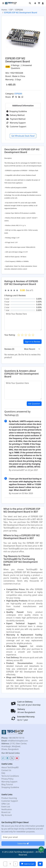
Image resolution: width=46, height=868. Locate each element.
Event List (6, 807)
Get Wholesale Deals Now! (23, 136)
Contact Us (6, 770)
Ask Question (34, 404)
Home (4, 10)
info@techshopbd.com (17, 741)
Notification (7, 809)
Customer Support (16, 127)
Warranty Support (16, 123)
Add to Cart (28, 864)
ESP (11, 10)
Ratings (16, 65)
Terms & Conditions (10, 776)
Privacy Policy (7, 779)
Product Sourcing (9, 798)
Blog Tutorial (7, 784)
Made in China (19, 76)
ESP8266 (19, 10)
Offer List (6, 804)
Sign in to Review (33, 342)
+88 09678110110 (16, 738)
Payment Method (16, 119)
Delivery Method (15, 115)
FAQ (3, 773)
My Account (7, 815)
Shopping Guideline (17, 111)
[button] (41, 849)
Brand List (6, 812)
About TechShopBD (10, 767)
